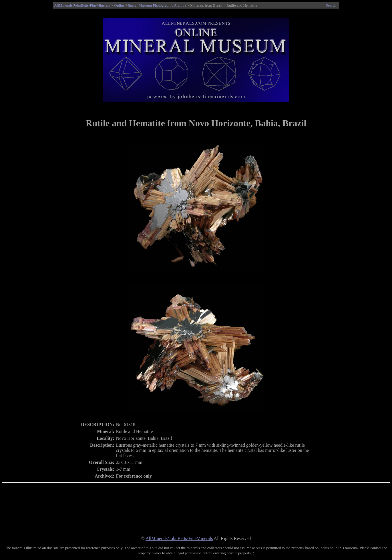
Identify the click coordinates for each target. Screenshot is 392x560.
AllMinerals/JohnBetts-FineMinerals (82, 5)
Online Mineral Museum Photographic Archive (150, 5)
